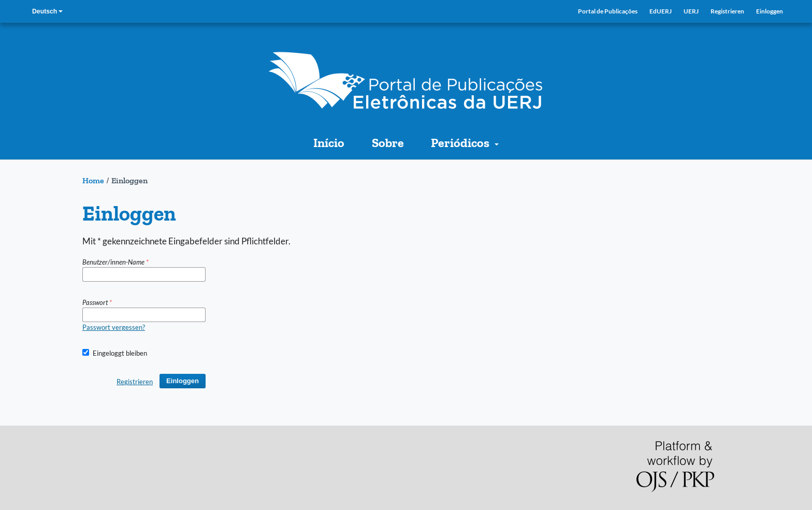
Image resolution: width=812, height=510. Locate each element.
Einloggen (770, 11)
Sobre (388, 143)
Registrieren (727, 11)
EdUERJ (661, 11)
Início (329, 143)
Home (93, 180)
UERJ (691, 11)
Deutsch (46, 12)
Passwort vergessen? (114, 327)
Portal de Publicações (608, 11)
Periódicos (461, 143)
